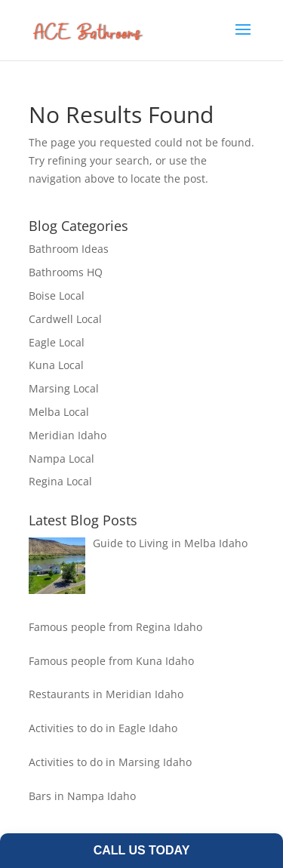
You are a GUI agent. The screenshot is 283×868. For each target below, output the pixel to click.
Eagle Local (57, 342)
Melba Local (59, 412)
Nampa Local (62, 459)
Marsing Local (64, 388)
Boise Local (57, 295)
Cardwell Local (65, 319)
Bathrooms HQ (66, 272)
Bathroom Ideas (69, 249)
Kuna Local (56, 365)
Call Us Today (142, 850)
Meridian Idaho (68, 435)
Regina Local (60, 481)
